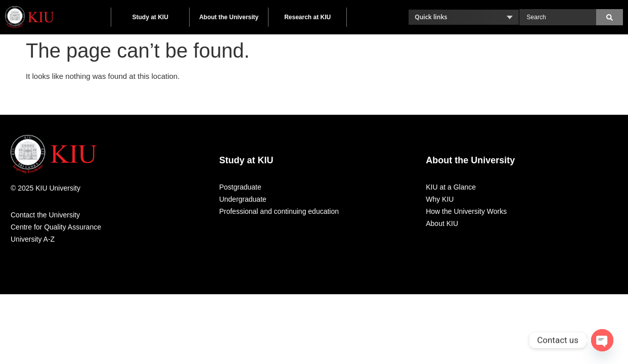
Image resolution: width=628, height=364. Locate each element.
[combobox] (558, 17)
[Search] (610, 17)
